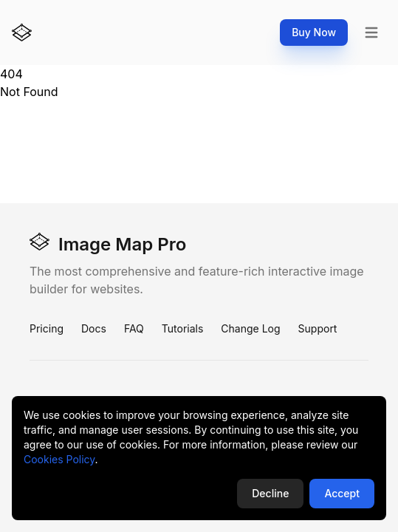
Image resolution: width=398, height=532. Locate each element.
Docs (94, 328)
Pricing (47, 328)
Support (318, 328)
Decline (270, 493)
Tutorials (183, 328)
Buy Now (314, 32)
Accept (342, 493)
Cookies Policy (59, 459)
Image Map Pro (108, 244)
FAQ (134, 328)
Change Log (250, 328)
